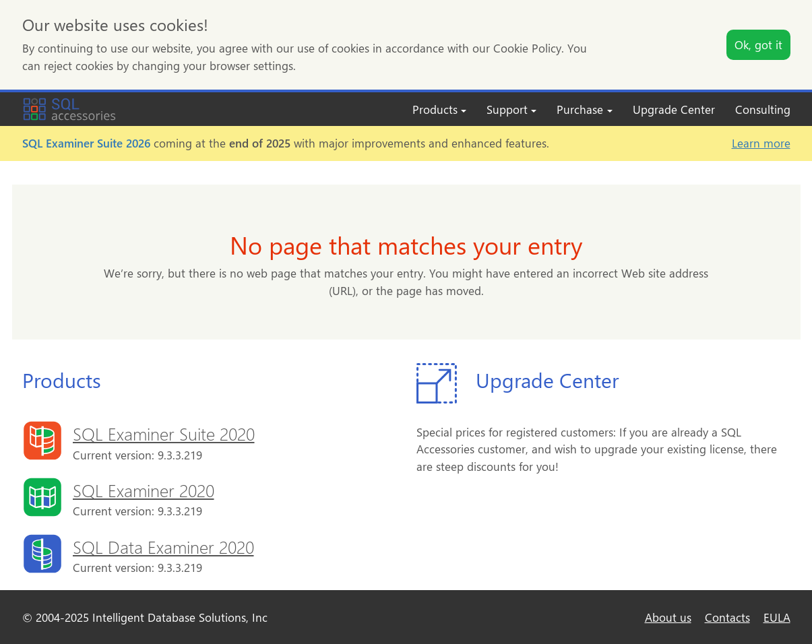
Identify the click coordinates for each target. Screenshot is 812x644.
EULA (777, 617)
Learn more (761, 143)
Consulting (763, 109)
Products (439, 109)
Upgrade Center (674, 109)
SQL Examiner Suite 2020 (164, 433)
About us (668, 617)
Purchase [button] (584, 109)
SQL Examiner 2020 (144, 490)
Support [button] (511, 109)
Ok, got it (758, 44)
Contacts (727, 617)
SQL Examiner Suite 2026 (86, 143)
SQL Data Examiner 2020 (163, 546)
